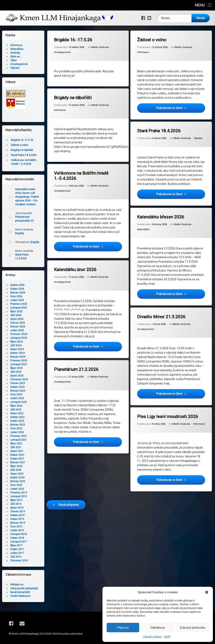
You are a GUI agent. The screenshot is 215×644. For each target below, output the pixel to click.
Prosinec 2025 (19, 304)
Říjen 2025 (16, 312)
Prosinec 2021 (19, 436)
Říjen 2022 (16, 406)
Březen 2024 (18, 357)
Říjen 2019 (16, 500)
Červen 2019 (18, 512)
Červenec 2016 (19, 561)
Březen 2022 (18, 425)
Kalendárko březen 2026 (162, 207)
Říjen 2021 (16, 444)
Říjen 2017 (16, 545)
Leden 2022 (17, 432)
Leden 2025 (17, 330)
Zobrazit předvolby (192, 628)
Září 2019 (16, 504)
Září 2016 (16, 557)
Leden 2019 (17, 530)
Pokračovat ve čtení (179, 108)
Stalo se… (16, 57)
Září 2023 (16, 372)
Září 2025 (16, 315)
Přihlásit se (17, 585)
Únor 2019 (16, 527)
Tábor (13, 60)
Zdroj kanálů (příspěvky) (24, 588)
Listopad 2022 (19, 402)
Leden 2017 (17, 553)
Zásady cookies (152, 637)
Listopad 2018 (19, 534)
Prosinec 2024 (19, 334)
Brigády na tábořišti (73, 98)
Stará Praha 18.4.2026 (159, 131)
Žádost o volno (152, 40)
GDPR (167, 637)
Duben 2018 (17, 538)
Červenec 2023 (19, 379)
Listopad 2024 (19, 338)
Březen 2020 (18, 481)
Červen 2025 (18, 323)
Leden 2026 (17, 300)
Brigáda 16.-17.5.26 (73, 40)
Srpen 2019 (17, 508)
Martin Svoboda (100, 47)
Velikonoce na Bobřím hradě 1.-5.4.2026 (81, 176)
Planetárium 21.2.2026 (78, 359)
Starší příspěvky (69, 487)
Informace (143, 52)
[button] (207, 592)
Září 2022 (16, 410)
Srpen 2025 (17, 319)
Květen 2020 (17, 478)
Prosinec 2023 (19, 361)
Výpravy (198, 138)
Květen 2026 (17, 285)
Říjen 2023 (16, 368)
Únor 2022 (16, 428)
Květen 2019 (17, 515)
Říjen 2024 (16, 342)
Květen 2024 (17, 353)
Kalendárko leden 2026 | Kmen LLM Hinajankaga (25, 193)
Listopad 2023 (19, 364)
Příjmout (123, 628)
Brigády (20, 233)
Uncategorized (62, 52)
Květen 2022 (17, 417)
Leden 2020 (17, 489)
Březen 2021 (18, 462)
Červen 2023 (18, 383)
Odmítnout (158, 628)
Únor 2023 (16, 395)
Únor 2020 (16, 485)
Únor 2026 (16, 296)
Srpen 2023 (17, 376)
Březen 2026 (18, 293)
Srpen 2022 (17, 413)
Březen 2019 (18, 523)
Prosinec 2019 (19, 493)
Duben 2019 (17, 519)
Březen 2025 (18, 327)
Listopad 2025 (19, 308)
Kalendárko (154, 217)
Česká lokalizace (20, 596)
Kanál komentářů (20, 592)
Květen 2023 (17, 387)
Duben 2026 (17, 289)
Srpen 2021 (17, 451)
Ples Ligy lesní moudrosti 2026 (164, 410)
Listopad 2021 (19, 440)
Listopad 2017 (19, 542)
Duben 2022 (17, 421)
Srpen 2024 (17, 349)
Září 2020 (16, 470)
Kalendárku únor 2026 (78, 259)
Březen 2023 (18, 391)
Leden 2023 (17, 398)
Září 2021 (16, 447)
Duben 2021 (17, 459)
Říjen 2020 (16, 466)
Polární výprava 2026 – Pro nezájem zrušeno (27, 201)
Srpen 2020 (17, 474)
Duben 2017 (17, 549)
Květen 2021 (17, 455)
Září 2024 (16, 345)
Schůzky (15, 53)
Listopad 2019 (19, 496)
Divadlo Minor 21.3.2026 (162, 307)
